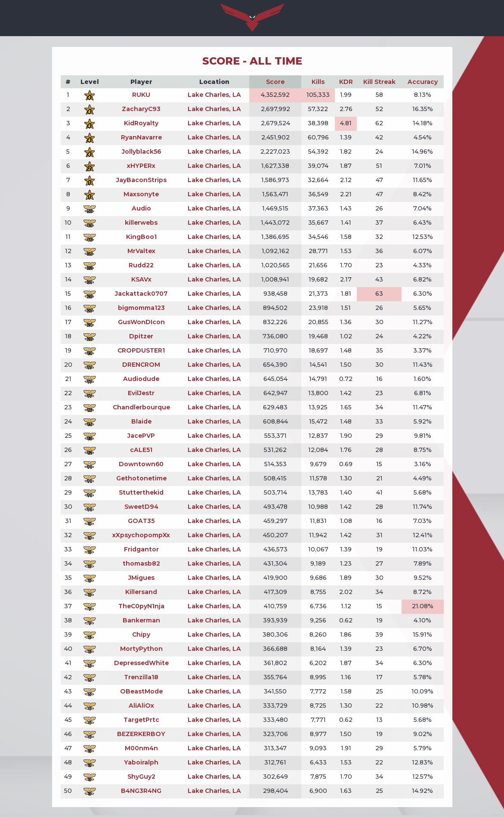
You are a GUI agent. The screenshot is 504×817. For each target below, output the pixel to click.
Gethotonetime (141, 478)
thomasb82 (141, 563)
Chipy (141, 634)
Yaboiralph (141, 762)
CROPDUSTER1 (141, 350)
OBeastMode (141, 691)
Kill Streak (379, 82)
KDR (346, 82)
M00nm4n (141, 748)
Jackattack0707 (141, 294)
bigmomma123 (141, 308)
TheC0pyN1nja (141, 606)
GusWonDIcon (141, 322)
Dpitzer (141, 336)
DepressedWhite (141, 663)
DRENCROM (141, 365)
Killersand (141, 592)
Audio (141, 208)
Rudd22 (141, 265)
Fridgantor (141, 549)
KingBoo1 (141, 237)
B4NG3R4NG (141, 791)
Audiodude (141, 379)
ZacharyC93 (141, 109)
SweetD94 (141, 507)
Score (275, 82)
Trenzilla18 (141, 677)
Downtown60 (141, 464)
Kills (318, 82)
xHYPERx (141, 166)
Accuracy (423, 82)
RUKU (141, 95)
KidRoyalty (141, 123)
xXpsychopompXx (141, 535)
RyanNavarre (141, 137)
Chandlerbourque (141, 407)
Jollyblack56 (141, 152)
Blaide (141, 421)
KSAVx (141, 279)
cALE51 (141, 450)
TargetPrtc (141, 720)
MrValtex (141, 251)
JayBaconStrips (141, 180)
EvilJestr (141, 393)
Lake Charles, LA (214, 95)
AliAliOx (141, 706)
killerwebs (141, 223)
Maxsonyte (141, 194)
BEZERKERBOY (141, 734)
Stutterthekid (141, 492)
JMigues (141, 578)
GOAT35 (141, 521)
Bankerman (141, 620)
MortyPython (141, 649)
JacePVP (141, 436)
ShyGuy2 (141, 777)
